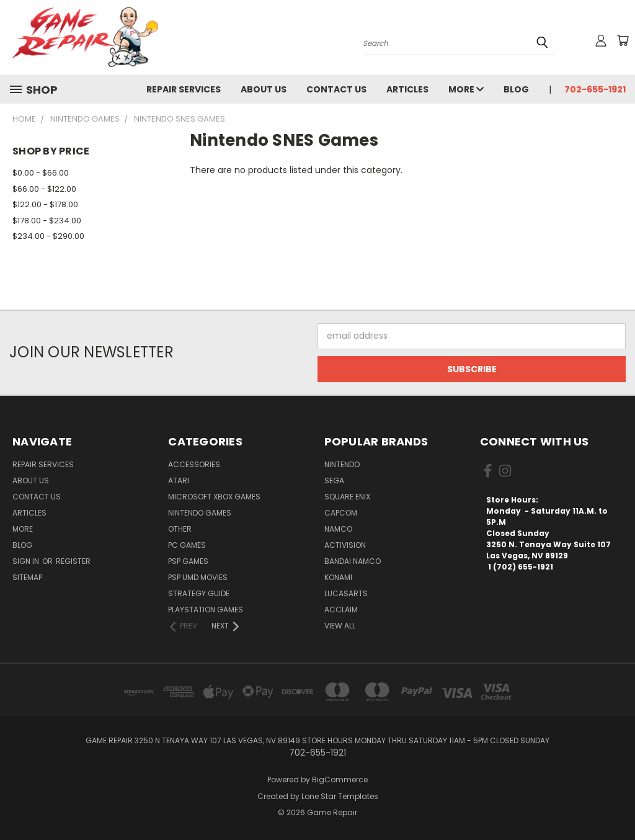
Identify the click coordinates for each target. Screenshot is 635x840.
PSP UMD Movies (198, 577)
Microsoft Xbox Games (214, 497)
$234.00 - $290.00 (48, 236)
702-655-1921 (595, 89)
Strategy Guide (199, 593)
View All (340, 626)
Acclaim (341, 610)
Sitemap (27, 577)
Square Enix (347, 497)
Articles (407, 89)
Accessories (194, 464)
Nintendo (342, 464)
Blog (516, 89)
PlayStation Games (206, 610)
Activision (345, 545)
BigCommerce (340, 780)
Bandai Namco (353, 561)
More (466, 89)
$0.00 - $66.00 (41, 173)
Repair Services (184, 89)
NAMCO (338, 529)
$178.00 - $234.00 (47, 221)
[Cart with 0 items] (623, 40)
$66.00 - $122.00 (44, 189)
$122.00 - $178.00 (45, 204)
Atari (179, 480)
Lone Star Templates (340, 796)
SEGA (334, 480)
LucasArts (346, 593)
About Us (264, 89)
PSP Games (188, 561)
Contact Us (336, 89)
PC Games (187, 545)
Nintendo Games (200, 513)
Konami (338, 577)
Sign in (27, 561)
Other (180, 529)
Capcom (341, 513)
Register (73, 561)
